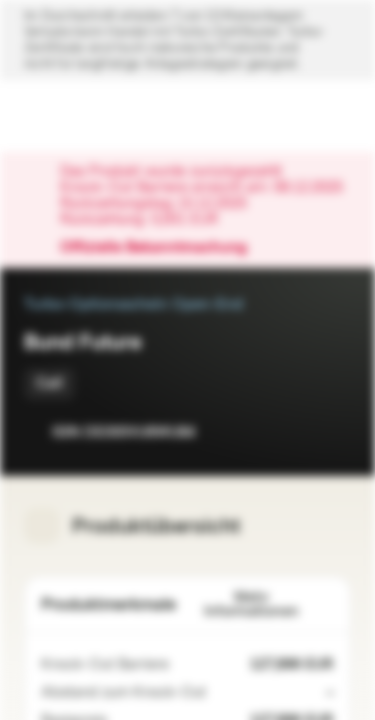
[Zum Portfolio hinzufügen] (331, 432)
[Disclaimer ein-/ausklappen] (187, 40)
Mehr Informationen (269, 604)
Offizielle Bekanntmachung (163, 248)
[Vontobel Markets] (78, 116)
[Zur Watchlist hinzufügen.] (291, 432)
